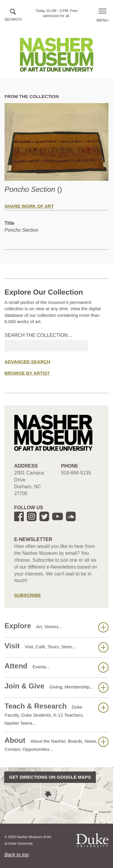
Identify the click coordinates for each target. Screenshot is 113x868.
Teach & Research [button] (56, 714)
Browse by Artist (27, 373)
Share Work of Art (29, 206)
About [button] (56, 744)
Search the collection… (39, 335)
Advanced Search (27, 362)
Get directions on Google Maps (50, 777)
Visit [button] (56, 647)
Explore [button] (56, 627)
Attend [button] (56, 667)
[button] (13, 15)
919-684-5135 (76, 473)
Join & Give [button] (56, 687)
